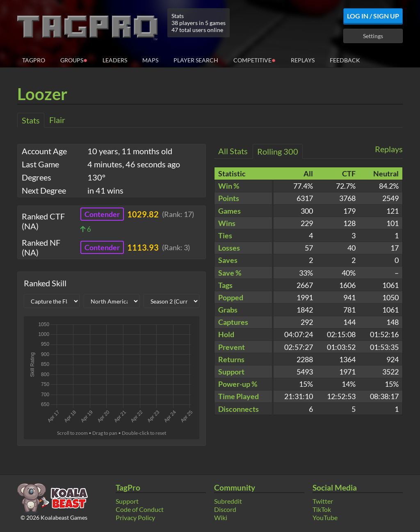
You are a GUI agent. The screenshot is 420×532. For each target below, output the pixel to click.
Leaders (115, 60)
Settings (373, 36)
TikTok (322, 509)
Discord (225, 509)
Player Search (196, 60)
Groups (74, 60)
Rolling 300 (278, 151)
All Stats (233, 151)
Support (127, 501)
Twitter (323, 501)
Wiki (221, 517)
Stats (31, 120)
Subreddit (228, 501)
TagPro (34, 60)
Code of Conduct (140, 509)
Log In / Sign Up (373, 16)
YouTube (325, 517)
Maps (150, 60)
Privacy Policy (135, 517)
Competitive (255, 60)
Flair (57, 120)
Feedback (345, 60)
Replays (303, 60)
